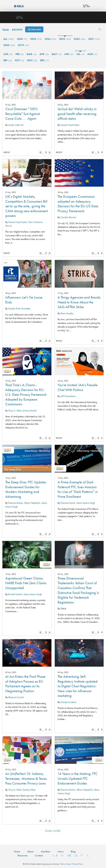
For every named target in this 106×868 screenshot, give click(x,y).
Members (46, 851)
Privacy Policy (78, 864)
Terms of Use (65, 864)
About (30, 851)
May (57, 54)
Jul (80, 54)
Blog (73, 851)
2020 (9, 45)
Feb (20, 54)
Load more (53, 831)
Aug (92, 54)
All (9, 39)
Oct (20, 60)
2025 (36, 39)
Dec (45, 60)
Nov (32, 60)
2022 (80, 39)
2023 (65, 39)
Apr (44, 54)
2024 (50, 39)
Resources (23, 855)
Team (6, 30)
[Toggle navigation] (86, 6)
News (61, 851)
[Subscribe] (34, 29)
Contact (39, 855)
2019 (24, 45)
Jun (69, 54)
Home (17, 851)
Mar (32, 54)
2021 (94, 39)
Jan (8, 54)
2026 (22, 39)
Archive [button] (17, 30)
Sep (8, 60)
